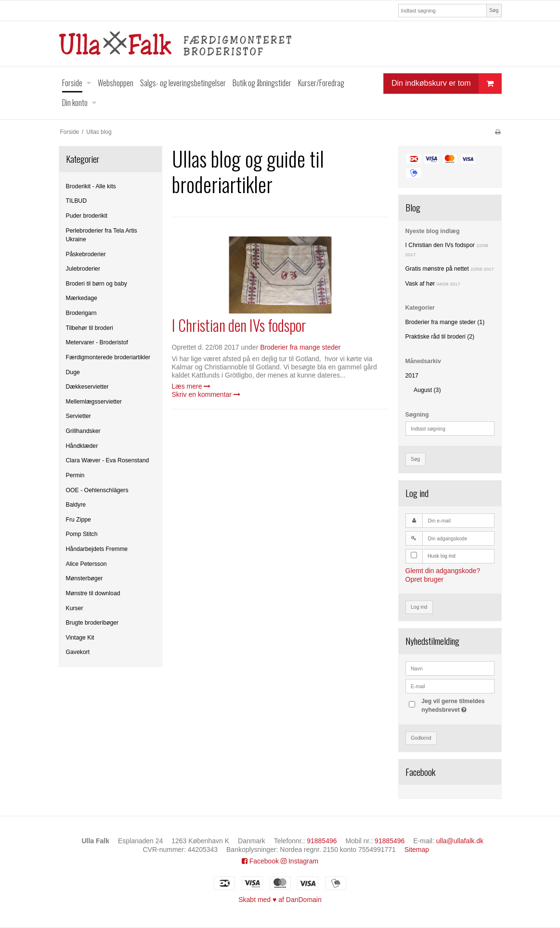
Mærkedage (82, 298)
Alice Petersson (86, 564)
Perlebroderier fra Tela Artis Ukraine (102, 235)
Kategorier (420, 308)
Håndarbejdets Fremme (97, 549)
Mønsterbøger (85, 578)
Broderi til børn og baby (97, 284)
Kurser (75, 608)
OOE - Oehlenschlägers (97, 490)
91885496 (322, 841)
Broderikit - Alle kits (91, 186)
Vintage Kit (80, 638)
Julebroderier (83, 269)
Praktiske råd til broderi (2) (440, 337)
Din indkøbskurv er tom (446, 84)
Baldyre (76, 505)
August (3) (427, 390)
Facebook (260, 861)
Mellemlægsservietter (94, 402)
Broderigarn (81, 313)
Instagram (300, 861)
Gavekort (78, 652)
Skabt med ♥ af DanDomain (280, 900)
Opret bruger (424, 579)
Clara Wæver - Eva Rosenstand (108, 460)
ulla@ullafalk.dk (460, 841)
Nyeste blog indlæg (433, 231)
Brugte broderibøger (92, 623)
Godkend (421, 738)
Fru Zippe (78, 520)
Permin (75, 475)
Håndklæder (82, 446)
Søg (494, 10)
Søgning (417, 415)
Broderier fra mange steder (300, 347)
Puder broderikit (87, 216)
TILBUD (77, 201)
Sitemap (417, 850)
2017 (412, 376)
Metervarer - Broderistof (97, 342)
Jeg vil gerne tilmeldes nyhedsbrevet (457, 705)
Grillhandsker (83, 431)
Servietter (78, 416)
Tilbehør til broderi (90, 328)
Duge (73, 372)
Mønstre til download (93, 593)
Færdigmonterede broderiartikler (108, 357)
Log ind (419, 607)
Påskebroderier (86, 254)
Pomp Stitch (82, 534)
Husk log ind (442, 556)
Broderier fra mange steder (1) (445, 322)
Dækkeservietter (87, 387)
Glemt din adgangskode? (443, 571)
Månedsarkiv (423, 361)
